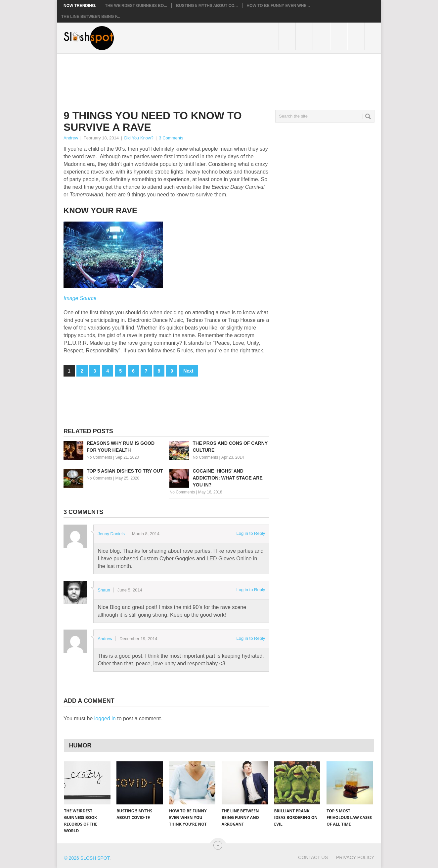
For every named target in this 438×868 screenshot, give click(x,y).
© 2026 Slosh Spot (87, 858)
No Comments (99, 457)
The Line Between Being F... (91, 17)
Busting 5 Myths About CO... (207, 6)
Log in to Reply (251, 533)
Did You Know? (139, 138)
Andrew (71, 138)
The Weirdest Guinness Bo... (136, 6)
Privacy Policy (355, 857)
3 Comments (171, 138)
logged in (105, 718)
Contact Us (313, 857)
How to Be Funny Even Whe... (278, 6)
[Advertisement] (184, 77)
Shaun (104, 590)
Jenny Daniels (111, 534)
